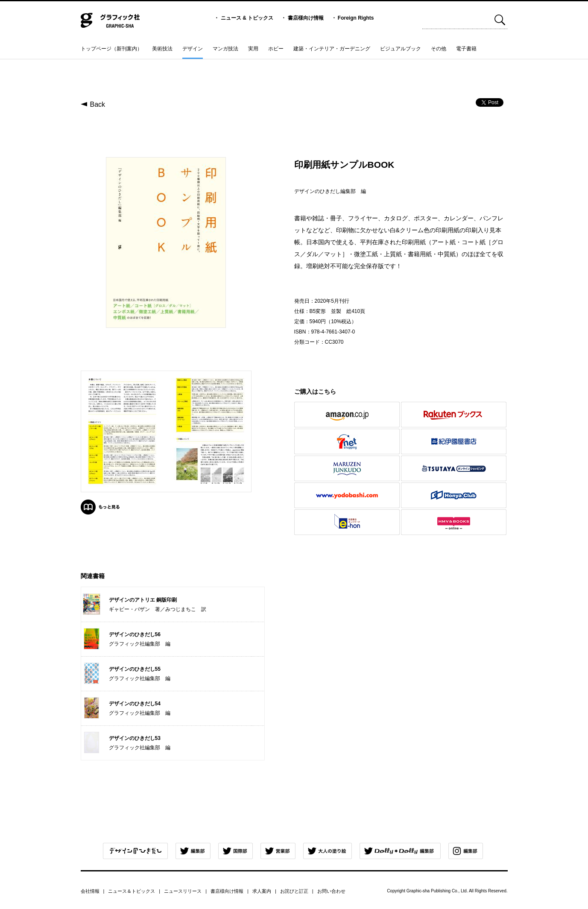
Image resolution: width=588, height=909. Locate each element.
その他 (439, 49)
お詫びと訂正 (294, 891)
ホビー (276, 49)
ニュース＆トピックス (132, 891)
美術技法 (162, 49)
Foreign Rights (356, 18)
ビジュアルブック (401, 49)
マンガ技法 (225, 49)
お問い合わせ (331, 891)
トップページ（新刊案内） (111, 49)
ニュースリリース (183, 891)
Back (98, 104)
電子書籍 (466, 49)
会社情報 (90, 891)
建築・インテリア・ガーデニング (332, 49)
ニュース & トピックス (247, 18)
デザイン (193, 49)
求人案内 (262, 891)
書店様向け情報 (306, 18)
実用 (253, 49)
